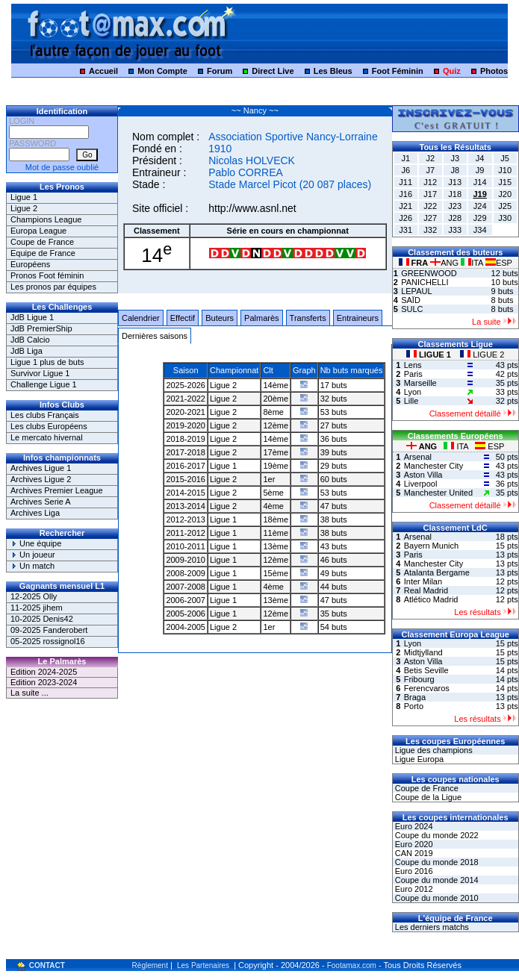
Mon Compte (162, 71)
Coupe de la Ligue (427, 797)
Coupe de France (42, 242)
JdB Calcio (30, 340)
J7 (430, 170)
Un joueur (33, 555)
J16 (405, 194)
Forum (220, 71)
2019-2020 (186, 425)
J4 (480, 158)
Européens (30, 264)
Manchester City (433, 466)
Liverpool (421, 484)
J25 (505, 206)
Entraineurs (358, 318)
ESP (499, 263)
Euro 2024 (413, 826)
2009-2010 (186, 560)
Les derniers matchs (431, 927)
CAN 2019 (413, 853)
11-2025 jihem (37, 608)
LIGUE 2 (482, 355)
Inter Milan (423, 581)
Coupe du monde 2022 (436, 835)
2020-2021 (186, 412)
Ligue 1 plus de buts (47, 362)
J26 (405, 218)
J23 (455, 206)
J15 (505, 182)
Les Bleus (333, 71)
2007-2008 (186, 587)
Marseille (420, 383)
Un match (32, 566)
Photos (494, 71)
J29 (480, 218)
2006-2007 (186, 600)
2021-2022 (186, 399)
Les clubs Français (45, 415)
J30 (505, 218)
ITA (473, 263)
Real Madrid (426, 590)
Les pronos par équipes (53, 287)
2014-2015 (186, 493)
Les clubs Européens (49, 426)
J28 (455, 218)
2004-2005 (186, 627)
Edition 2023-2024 (44, 682)
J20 (505, 194)
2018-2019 (186, 439)
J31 (405, 230)
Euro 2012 (413, 889)
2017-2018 (186, 452)
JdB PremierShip (41, 328)
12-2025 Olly (34, 596)
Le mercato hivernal (47, 437)
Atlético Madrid (431, 599)
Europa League (38, 231)
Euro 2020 (413, 844)
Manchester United (438, 493)
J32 (430, 230)
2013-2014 (186, 506)
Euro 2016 (413, 871)
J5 (505, 158)
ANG (445, 263)
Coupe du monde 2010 (436, 898)
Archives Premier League (57, 490)
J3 (455, 158)
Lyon (413, 392)
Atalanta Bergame (437, 572)
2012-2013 (186, 519)
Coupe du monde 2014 (436, 880)
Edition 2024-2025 (44, 672)
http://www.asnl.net (252, 208)
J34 (480, 230)
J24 (480, 206)
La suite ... (29, 693)
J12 (430, 182)
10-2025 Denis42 (42, 619)
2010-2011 (186, 546)
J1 (405, 158)
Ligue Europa (419, 759)
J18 (455, 194)
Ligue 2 (24, 208)
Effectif (183, 318)
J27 (430, 218)
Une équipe (36, 543)
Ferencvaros (427, 688)
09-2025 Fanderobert (49, 630)
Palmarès (261, 318)
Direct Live (273, 71)
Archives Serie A (41, 502)
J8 (455, 170)
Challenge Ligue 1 (44, 384)
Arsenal (418, 457)
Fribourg (419, 679)
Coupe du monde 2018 (436, 862)
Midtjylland (423, 652)
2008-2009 (186, 573)
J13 (455, 182)
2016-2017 (186, 466)
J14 (480, 182)
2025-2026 (186, 385)
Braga (415, 697)
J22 (430, 206)
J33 (455, 230)
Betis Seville (426, 670)
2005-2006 (186, 614)
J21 (405, 206)
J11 (405, 182)
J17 (430, 194)
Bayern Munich (431, 546)
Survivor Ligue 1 (40, 373)
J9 (480, 170)
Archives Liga (35, 513)
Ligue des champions (433, 750)
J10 (505, 170)
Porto (414, 706)
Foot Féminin (398, 71)
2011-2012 (186, 533)
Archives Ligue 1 (41, 468)
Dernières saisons (155, 336)
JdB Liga (27, 351)
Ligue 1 (24, 197)
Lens (413, 365)
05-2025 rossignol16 (48, 641)
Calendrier (141, 318)
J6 (405, 170)
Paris (413, 374)
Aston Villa (423, 475)
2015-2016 (186, 479)
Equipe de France (43, 253)
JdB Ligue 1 (32, 317)
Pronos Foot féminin (47, 275)
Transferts (308, 318)
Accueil (103, 71)
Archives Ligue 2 (41, 479)
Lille (411, 401)
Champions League (46, 219)
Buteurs (220, 318)
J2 (430, 158)
